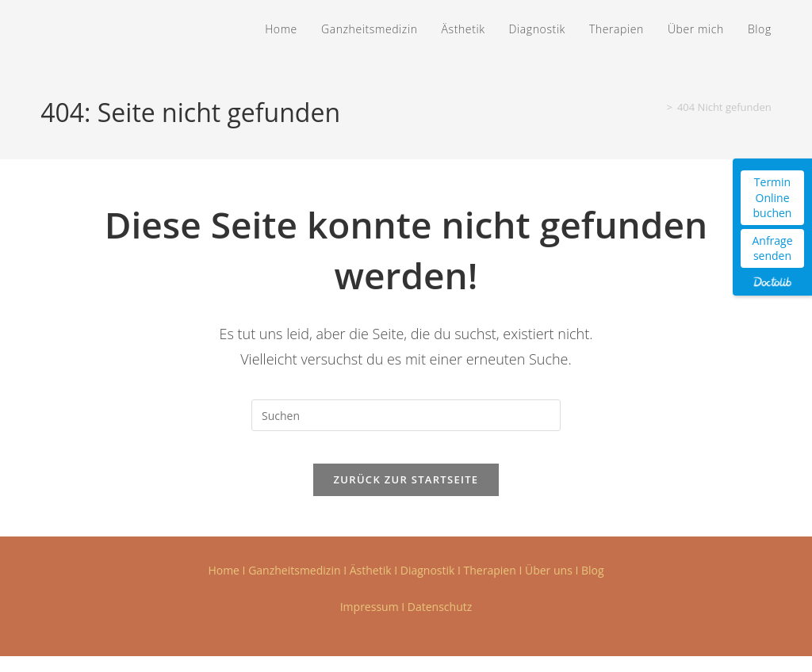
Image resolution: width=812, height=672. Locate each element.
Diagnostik (428, 586)
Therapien (490, 586)
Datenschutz (440, 622)
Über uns (549, 586)
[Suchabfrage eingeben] (406, 415)
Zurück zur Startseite (406, 495)
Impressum (370, 622)
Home (224, 586)
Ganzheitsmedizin (294, 586)
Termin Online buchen (773, 197)
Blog (593, 586)
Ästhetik (371, 586)
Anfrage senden (772, 248)
